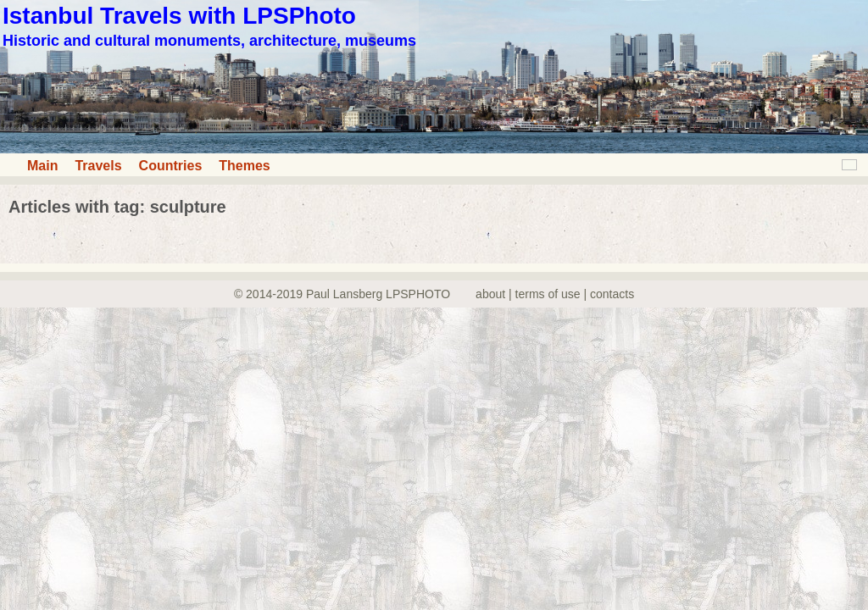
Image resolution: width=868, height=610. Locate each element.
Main (42, 166)
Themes (244, 166)
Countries (171, 166)
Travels (98, 166)
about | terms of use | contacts (555, 294)
